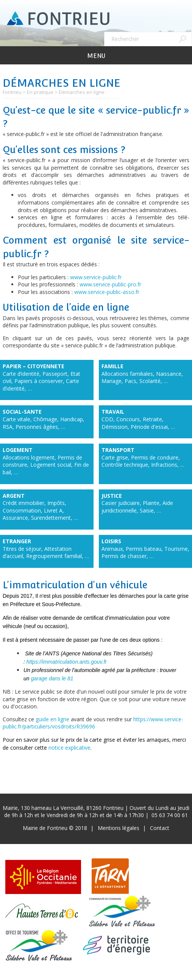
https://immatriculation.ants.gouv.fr (67, 662)
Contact (160, 828)
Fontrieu (12, 92)
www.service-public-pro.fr (110, 284)
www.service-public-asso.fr (107, 292)
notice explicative (69, 748)
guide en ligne (52, 719)
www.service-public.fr (96, 277)
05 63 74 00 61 (170, 815)
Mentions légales (119, 828)
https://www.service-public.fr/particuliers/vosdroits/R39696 (93, 723)
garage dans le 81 (52, 678)
